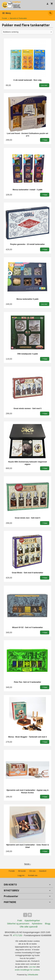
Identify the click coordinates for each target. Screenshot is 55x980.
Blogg (48, 924)
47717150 (18, 935)
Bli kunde (22, 871)
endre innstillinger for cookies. (28, 970)
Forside (4, 18)
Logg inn (21, 875)
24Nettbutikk (33, 975)
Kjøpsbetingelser (32, 921)
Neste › (27, 864)
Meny (6, 13)
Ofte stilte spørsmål (29, 927)
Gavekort (43, 871)
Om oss (32, 871)
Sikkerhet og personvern (18, 924)
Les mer (33, 967)
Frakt (20, 921)
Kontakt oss (33, 875)
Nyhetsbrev (37, 924)
